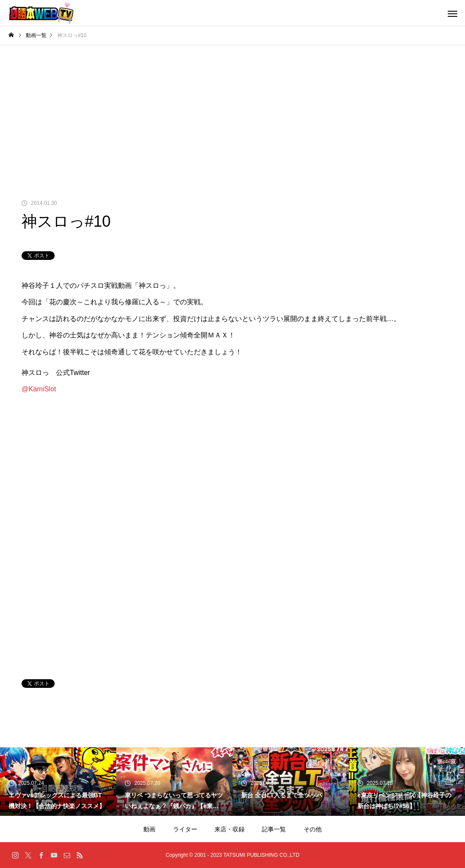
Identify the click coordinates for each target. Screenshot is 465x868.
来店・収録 (229, 829)
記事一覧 (274, 829)
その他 (313, 829)
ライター (185, 829)
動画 (149, 829)
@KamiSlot (39, 389)
